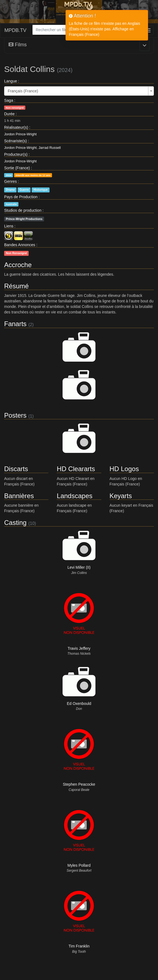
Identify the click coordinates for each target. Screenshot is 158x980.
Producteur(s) (16, 154)
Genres (10, 181)
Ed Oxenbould (79, 704)
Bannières (19, 496)
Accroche (18, 265)
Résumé (16, 286)
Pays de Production (21, 197)
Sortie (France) (17, 168)
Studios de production (23, 210)
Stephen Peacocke (79, 784)
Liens (9, 226)
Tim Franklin (79, 946)
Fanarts (15, 324)
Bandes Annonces (20, 245)
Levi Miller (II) (79, 567)
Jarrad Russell (50, 148)
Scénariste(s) (15, 141)
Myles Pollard (79, 865)
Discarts (16, 469)
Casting (15, 523)
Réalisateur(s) (16, 127)
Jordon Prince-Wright (20, 134)
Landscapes (74, 496)
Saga (9, 100)
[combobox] (79, 91)
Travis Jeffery (79, 648)
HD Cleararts (76, 469)
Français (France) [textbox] (23, 91)
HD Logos (124, 469)
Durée (9, 114)
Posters (15, 415)
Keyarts (121, 496)
